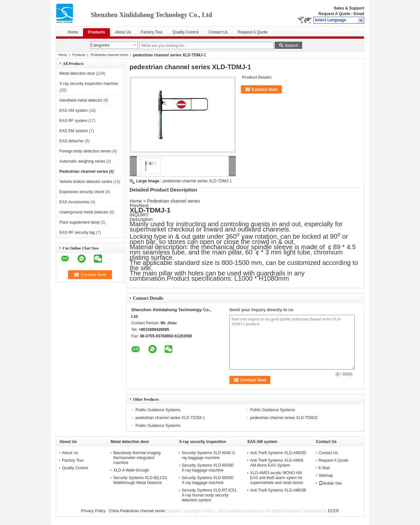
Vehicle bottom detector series (86, 182)
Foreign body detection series (85, 151)
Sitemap (326, 475)
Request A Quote (334, 14)
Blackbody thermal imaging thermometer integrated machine (137, 458)
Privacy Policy (93, 511)
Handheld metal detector (81, 100)
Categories (100, 45)
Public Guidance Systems (158, 410)
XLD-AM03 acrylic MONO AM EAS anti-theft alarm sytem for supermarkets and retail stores (276, 478)
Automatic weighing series (82, 161)
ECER (334, 511)
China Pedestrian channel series (137, 511)
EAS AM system (73, 111)
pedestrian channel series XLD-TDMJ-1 (197, 181)
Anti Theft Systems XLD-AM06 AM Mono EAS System (277, 463)
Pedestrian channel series (109, 55)
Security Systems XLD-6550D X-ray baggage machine (208, 468)
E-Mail (324, 468)
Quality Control (186, 32)
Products (96, 32)
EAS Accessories (74, 202)
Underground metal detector (84, 212)
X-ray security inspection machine (89, 84)
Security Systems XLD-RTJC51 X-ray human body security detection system (209, 495)
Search (291, 45)
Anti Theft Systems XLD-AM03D (278, 453)
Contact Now (265, 89)
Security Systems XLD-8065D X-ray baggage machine (208, 480)
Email (359, 14)
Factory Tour (152, 32)
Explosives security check (82, 192)
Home (73, 32)
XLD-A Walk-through (131, 470)
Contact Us (218, 32)
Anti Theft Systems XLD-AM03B (278, 490)
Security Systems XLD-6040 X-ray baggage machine (209, 455)
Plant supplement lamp (79, 222)
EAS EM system (74, 131)
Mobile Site (330, 483)
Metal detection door (77, 73)
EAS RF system (73, 121)
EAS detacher (72, 141)
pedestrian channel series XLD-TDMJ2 (284, 418)
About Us (123, 32)
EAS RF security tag (77, 232)
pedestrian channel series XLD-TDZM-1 (170, 418)
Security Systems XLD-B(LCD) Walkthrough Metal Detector (140, 480)
